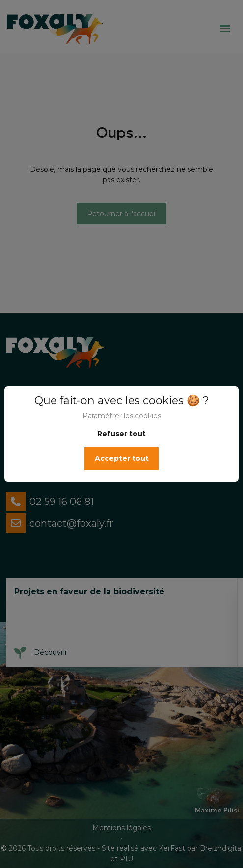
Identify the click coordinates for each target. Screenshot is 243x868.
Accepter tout (122, 458)
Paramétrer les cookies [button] (122, 416)
